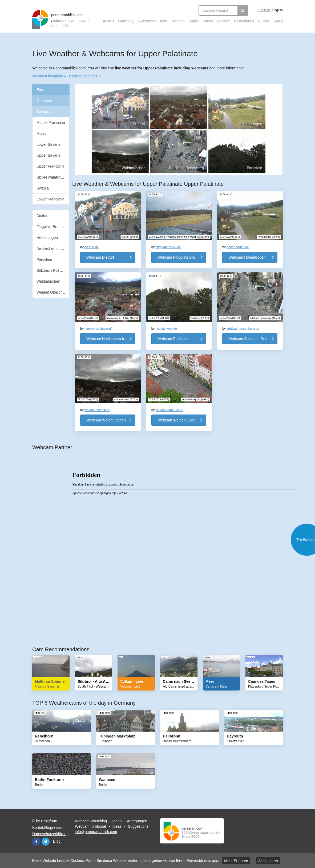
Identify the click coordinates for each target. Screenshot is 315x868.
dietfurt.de (92, 247)
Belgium (224, 21)
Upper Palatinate (53, 177)
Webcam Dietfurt (100, 257)
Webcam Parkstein (173, 339)
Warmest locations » (49, 76)
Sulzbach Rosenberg (53, 270)
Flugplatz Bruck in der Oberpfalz (53, 227)
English (278, 10)
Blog (57, 841)
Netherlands (244, 21)
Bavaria (43, 112)
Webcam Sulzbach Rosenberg (253, 339)
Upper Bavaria (49, 155)
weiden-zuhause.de (169, 410)
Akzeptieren (268, 861)
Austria (109, 21)
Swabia (43, 188)
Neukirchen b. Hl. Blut (53, 248)
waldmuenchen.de (97, 410)
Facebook (36, 842)
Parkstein (44, 259)
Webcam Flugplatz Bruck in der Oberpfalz (182, 257)
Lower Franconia (50, 199)
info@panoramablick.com (96, 832)
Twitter (46, 842)
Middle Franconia (51, 123)
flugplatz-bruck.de (168, 247)
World (278, 21)
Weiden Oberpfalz (51, 292)
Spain (193, 21)
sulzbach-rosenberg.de (243, 329)
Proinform (49, 821)
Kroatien (178, 21)
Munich (43, 133)
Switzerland (147, 21)
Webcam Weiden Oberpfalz (180, 420)
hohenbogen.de (238, 247)
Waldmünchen (48, 281)
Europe (264, 21)
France (207, 21)
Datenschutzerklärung (50, 834)
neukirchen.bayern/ (98, 329)
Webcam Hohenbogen (247, 257)
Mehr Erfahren (236, 861)
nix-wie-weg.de (166, 329)
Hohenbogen (47, 238)
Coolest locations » (85, 76)
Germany (126, 21)
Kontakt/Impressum (48, 827)
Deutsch (264, 10)
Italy (164, 21)
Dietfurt (43, 216)
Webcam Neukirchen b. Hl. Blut (111, 339)
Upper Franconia (50, 166)
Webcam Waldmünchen (106, 420)
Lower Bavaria (49, 144)
